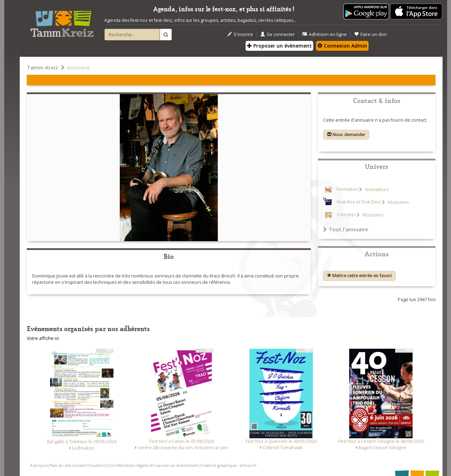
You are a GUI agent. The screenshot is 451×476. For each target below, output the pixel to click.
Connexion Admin (342, 46)
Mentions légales (133, 465)
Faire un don (370, 34)
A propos (39, 465)
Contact (80, 465)
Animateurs (376, 190)
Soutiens (97, 465)
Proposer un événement (175, 465)
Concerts (346, 215)
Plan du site (60, 465)
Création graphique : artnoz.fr (228, 465)
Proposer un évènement (279, 46)
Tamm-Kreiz (42, 67)
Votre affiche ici (43, 338)
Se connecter (278, 34)
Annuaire (78, 67)
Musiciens (398, 202)
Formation (347, 190)
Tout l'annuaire (346, 229)
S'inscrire (240, 34)
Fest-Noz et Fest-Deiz (359, 202)
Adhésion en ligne (325, 34)
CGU (112, 465)
